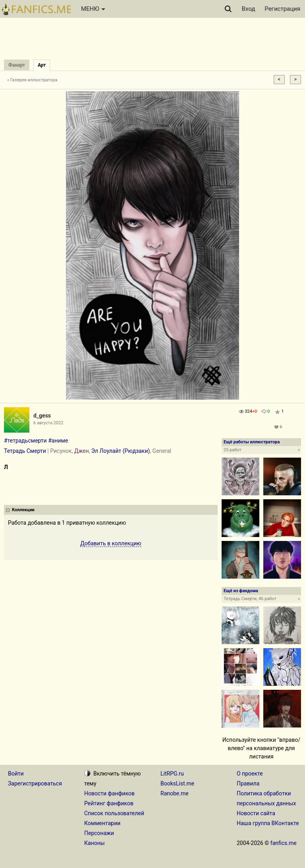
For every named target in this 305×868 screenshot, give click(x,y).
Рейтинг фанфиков (109, 803)
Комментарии (102, 823)
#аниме (58, 441)
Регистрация (282, 9)
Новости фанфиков (109, 793)
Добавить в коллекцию (111, 543)
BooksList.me (177, 783)
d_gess (42, 416)
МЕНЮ (93, 9)
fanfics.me (284, 843)
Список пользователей (114, 813)
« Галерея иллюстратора (32, 80)
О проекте (250, 774)
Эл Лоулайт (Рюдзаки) (121, 451)
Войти (16, 774)
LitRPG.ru (172, 774)
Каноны (95, 843)
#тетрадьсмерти (25, 441)
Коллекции (23, 510)
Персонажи (99, 833)
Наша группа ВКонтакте (268, 823)
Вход (249, 9)
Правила (248, 783)
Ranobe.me (175, 793)
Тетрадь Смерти (25, 451)
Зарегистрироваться (35, 783)
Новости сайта (256, 813)
